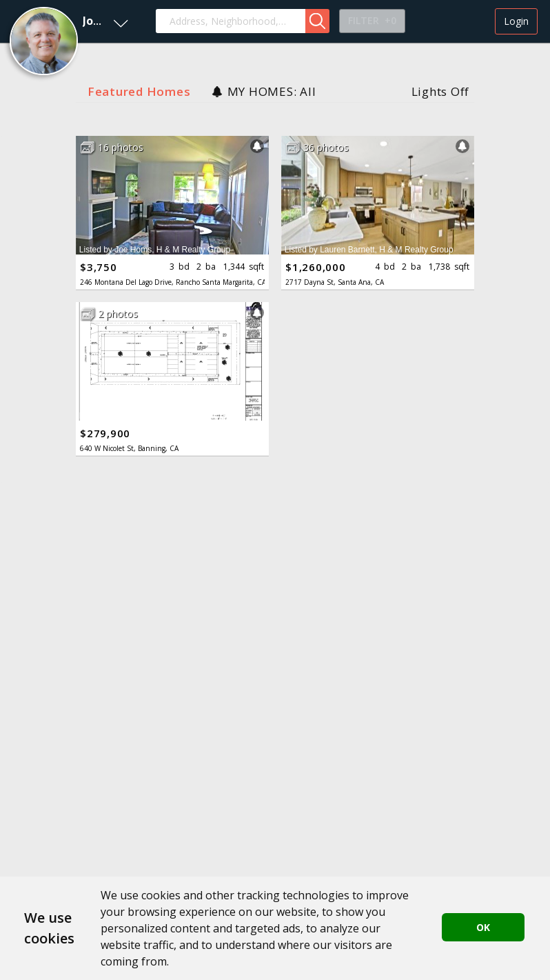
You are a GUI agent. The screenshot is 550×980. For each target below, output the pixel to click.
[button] (68, 21)
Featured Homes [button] (139, 91)
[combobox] (231, 21)
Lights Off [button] (441, 91)
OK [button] (483, 927)
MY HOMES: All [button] (272, 91)
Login (516, 21)
